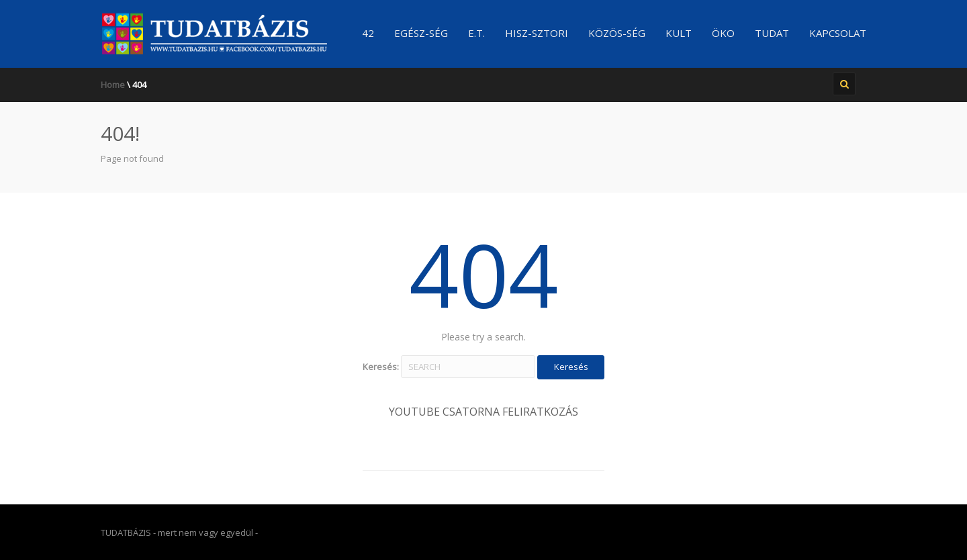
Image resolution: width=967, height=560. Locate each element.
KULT (679, 33)
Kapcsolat (838, 33)
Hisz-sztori (537, 33)
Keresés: (381, 367)
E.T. (476, 33)
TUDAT (772, 33)
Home (113, 85)
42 (368, 33)
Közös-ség (617, 33)
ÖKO (723, 33)
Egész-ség (421, 33)
